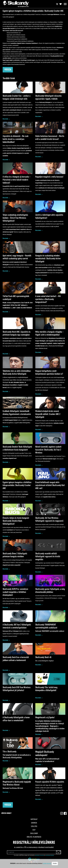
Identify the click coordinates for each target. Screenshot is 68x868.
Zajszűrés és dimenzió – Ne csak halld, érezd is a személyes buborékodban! (16, 139)
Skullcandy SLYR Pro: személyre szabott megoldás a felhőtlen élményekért (15, 592)
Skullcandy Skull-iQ (43, 657)
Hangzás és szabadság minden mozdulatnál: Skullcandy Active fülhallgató (48, 259)
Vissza (8, 70)
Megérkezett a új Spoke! (45, 718)
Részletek (5, 119)
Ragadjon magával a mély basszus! (49, 177)
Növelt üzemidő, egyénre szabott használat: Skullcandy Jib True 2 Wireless (48, 450)
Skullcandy (34, 834)
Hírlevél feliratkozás (34, 837)
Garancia (34, 823)
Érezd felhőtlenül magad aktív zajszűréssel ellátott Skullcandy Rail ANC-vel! (50, 485)
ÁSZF (34, 830)
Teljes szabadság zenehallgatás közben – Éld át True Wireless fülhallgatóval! (15, 218)
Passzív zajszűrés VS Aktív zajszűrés (50, 782)
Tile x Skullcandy (10, 752)
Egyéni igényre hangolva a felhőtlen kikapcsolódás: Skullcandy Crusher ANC (17, 485)
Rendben (55, 864)
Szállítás (34, 826)
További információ (47, 864)
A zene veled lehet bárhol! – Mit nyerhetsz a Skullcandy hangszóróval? (48, 299)
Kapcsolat (34, 819)
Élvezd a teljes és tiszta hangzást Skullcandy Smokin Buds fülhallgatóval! (16, 521)
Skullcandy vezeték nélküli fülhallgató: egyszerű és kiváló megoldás (48, 557)
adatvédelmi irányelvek (39, 855)
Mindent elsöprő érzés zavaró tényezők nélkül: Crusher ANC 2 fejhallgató (48, 414)
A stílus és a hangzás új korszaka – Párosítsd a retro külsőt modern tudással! (17, 180)
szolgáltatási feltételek (50, 855)
